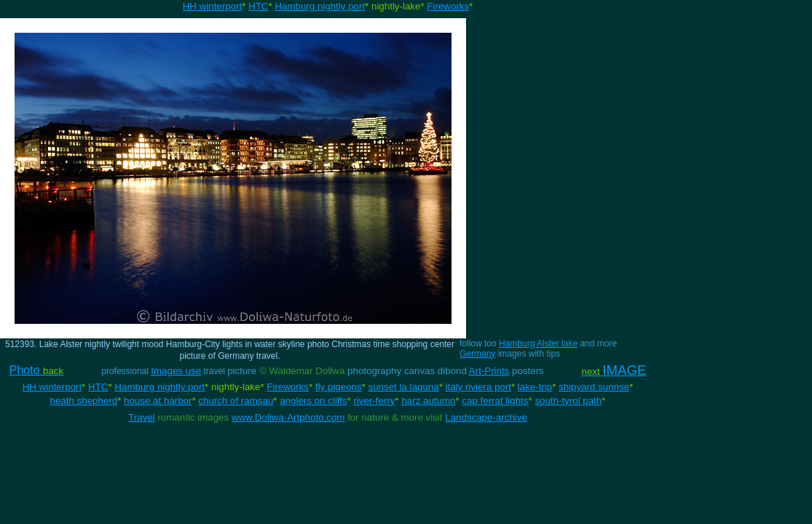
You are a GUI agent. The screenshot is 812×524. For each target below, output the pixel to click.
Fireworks (448, 6)
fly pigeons (339, 387)
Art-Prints (489, 371)
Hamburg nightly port (320, 6)
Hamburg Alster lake (538, 344)
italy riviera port (478, 387)
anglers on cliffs (313, 401)
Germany (477, 354)
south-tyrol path (568, 401)
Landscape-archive (486, 417)
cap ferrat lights (495, 401)
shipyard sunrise (594, 387)
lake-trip (535, 387)
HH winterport (212, 6)
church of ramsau (236, 401)
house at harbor (158, 401)
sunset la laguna (404, 387)
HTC (258, 6)
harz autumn (428, 401)
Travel (142, 417)
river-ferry (374, 401)
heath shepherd (84, 401)
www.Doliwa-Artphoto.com (288, 417)
